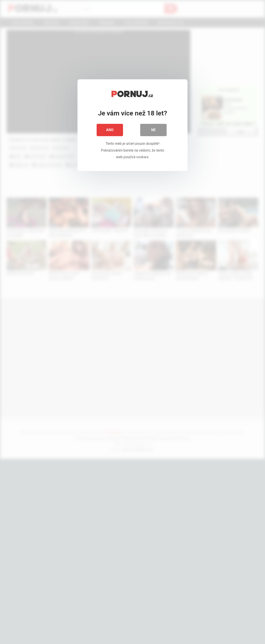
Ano (110, 130)
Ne (153, 130)
